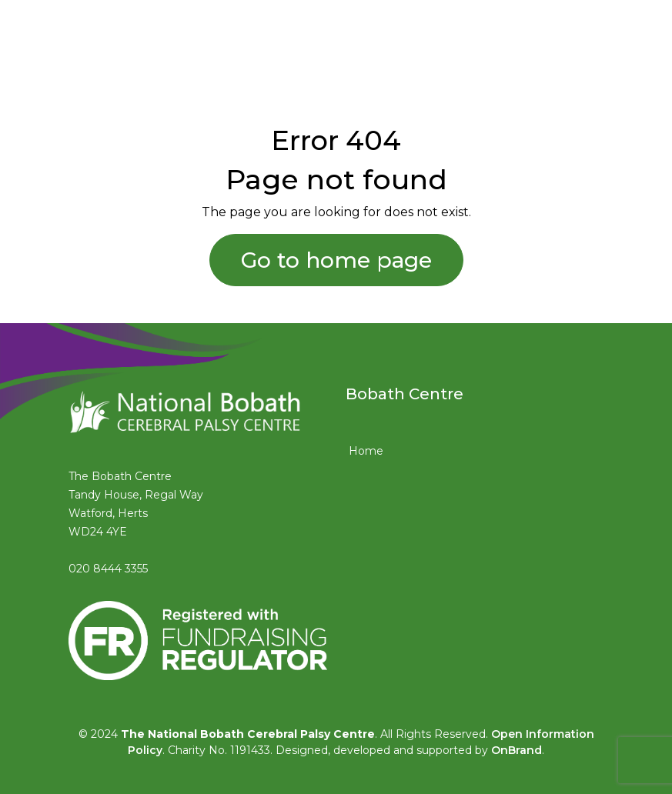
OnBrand (517, 750)
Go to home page (336, 260)
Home (366, 451)
